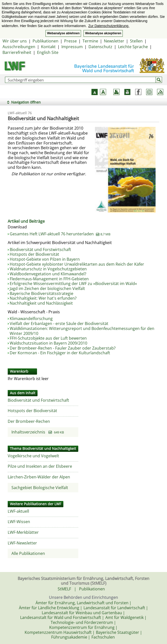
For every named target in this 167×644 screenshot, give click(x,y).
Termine (90, 41)
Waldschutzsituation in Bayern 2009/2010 (48, 343)
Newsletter (114, 41)
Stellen (136, 41)
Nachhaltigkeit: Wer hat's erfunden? (43, 298)
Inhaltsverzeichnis (38, 432)
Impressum (72, 47)
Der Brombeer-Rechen (29, 421)
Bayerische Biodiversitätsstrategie (42, 293)
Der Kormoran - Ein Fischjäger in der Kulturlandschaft (60, 353)
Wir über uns (15, 41)
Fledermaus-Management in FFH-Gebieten (49, 279)
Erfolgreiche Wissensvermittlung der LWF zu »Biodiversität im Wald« (73, 284)
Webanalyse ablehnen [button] (63, 33)
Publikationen (45, 41)
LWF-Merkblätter (23, 532)
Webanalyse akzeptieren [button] (103, 33)
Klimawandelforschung (31, 319)
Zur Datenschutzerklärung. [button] (109, 26)
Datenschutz (100, 47)
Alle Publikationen (28, 553)
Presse (70, 41)
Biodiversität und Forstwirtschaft (40, 250)
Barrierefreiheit (17, 52)
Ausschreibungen (19, 47)
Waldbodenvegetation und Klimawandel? (48, 274)
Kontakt (48, 47)
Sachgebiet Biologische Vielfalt (40, 488)
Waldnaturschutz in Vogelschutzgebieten (48, 269)
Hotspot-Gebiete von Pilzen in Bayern (45, 259)
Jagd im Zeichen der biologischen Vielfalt (47, 288)
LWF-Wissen (19, 522)
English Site (48, 52)
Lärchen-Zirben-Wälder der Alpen (39, 477)
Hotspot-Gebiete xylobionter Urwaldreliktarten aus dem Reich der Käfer (77, 264)
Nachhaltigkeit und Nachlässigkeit (41, 303)
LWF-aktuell (18, 511)
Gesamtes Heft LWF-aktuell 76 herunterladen (60, 234)
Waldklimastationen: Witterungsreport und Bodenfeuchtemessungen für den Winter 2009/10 (82, 331)
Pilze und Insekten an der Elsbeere (40, 466)
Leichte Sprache (133, 47)
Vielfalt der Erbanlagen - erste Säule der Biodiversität (59, 323)
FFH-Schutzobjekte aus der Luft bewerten (48, 338)
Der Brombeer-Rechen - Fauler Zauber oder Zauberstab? (63, 348)
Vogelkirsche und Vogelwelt (33, 456)
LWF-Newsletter (22, 543)
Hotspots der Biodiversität (34, 254)
